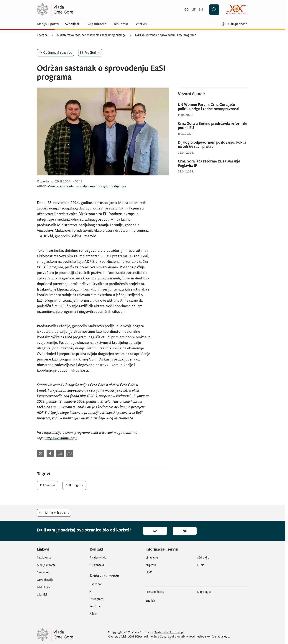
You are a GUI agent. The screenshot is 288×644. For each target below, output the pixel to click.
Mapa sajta (204, 592)
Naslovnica (44, 558)
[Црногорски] (194, 10)
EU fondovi (47, 485)
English (150, 601)
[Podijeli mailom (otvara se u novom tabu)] (60, 454)
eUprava (151, 565)
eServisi (142, 24)
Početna (42, 35)
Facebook (96, 584)
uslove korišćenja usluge (213, 637)
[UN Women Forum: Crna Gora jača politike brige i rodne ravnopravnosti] (213, 107)
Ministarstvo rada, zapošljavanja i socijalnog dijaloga (91, 35)
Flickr (93, 614)
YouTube (95, 606)
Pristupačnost (155, 592)
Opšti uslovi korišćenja (169, 632)
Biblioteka (121, 24)
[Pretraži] (214, 10)
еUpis (201, 565)
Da (155, 531)
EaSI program (74, 485)
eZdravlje (203, 558)
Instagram (97, 599)
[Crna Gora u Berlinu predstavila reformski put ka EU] (213, 126)
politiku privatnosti (182, 637)
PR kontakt (97, 565)
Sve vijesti (73, 24)
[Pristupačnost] (234, 24)
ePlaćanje (152, 558)
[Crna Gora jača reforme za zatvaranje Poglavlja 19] (213, 164)
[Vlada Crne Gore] (73, 10)
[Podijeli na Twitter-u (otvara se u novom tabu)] (41, 454)
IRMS (149, 572)
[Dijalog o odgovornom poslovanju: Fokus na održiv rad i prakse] (213, 145)
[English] (201, 10)
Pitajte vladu (98, 558)
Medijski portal (48, 24)
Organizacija (97, 24)
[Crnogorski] (186, 10)
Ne (185, 531)
